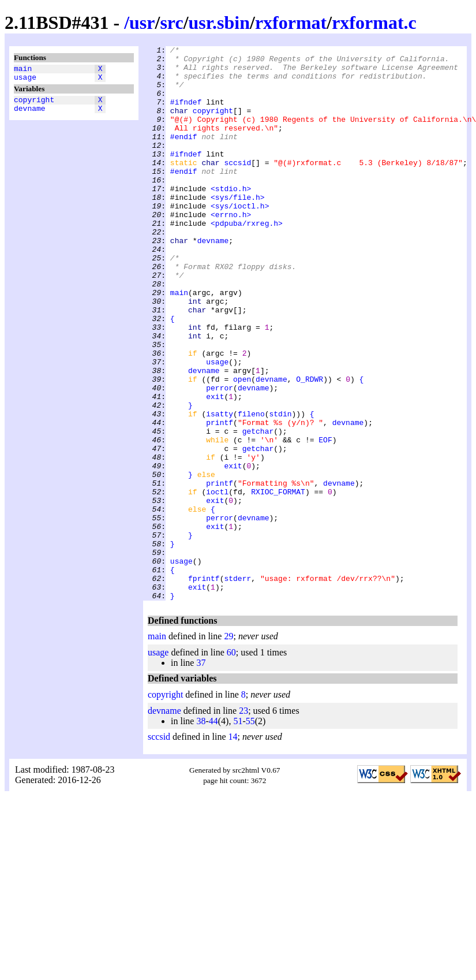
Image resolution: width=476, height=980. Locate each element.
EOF (325, 519)
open (242, 446)
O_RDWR (310, 446)
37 (201, 774)
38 (201, 832)
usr (142, 23)
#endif (184, 155)
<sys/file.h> (238, 228)
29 (228, 747)
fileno (251, 488)
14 (233, 847)
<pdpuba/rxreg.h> (247, 259)
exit (215, 467)
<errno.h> (231, 249)
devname (30, 115)
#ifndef (186, 114)
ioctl (217, 582)
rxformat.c (374, 23)
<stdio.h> (231, 218)
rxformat (291, 23)
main (23, 70)
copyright (34, 105)
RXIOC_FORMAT (278, 582)
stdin (281, 488)
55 (250, 832)
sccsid (237, 187)
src (171, 23)
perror (220, 457)
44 (213, 832)
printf (220, 498)
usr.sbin (219, 23)
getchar (258, 509)
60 (231, 763)
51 (238, 832)
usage (25, 80)
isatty (220, 488)
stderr (237, 685)
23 (243, 821)
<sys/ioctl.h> (240, 239)
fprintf (204, 685)
